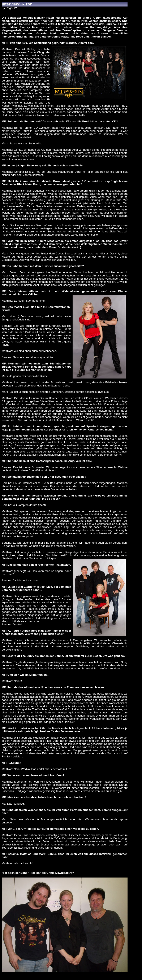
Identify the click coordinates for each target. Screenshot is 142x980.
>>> (72, 873)
